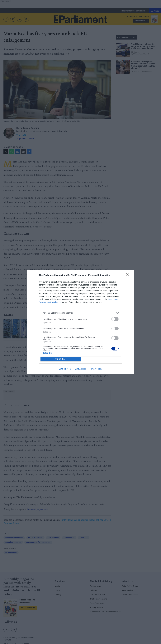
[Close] (129, 275)
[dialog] (81, 322)
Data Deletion (65, 369)
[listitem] (81, 313)
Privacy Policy (96, 369)
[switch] (115, 319)
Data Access (80, 369)
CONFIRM (61, 359)
